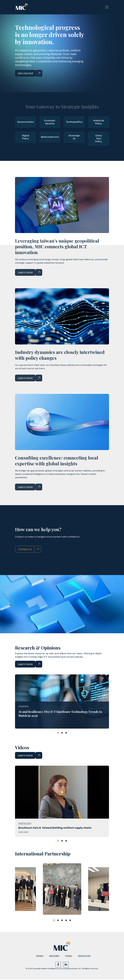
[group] (20, 902)
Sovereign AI (74, 137)
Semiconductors (50, 137)
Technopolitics (74, 122)
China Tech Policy (99, 139)
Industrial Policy (99, 122)
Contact (40, 956)
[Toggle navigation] (107, 7)
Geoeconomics (26, 122)
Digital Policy (25, 137)
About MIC (54, 956)
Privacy (69, 956)
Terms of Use (84, 956)
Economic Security (50, 122)
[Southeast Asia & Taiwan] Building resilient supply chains (55, 840)
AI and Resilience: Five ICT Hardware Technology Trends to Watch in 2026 (60, 726)
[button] (58, 745)
